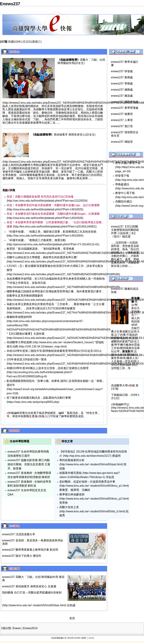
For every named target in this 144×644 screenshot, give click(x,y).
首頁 (72, 618)
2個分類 (6, 628)
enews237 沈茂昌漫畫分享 (19, 534)
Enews (17, 628)
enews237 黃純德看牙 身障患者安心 (25, 586)
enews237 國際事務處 (125, 102)
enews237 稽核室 (122, 142)
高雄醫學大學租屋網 (19, 342)
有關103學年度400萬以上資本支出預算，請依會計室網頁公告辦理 (48, 368)
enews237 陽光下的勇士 (17, 556)
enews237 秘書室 (122, 114)
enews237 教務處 (122, 77)
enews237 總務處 (122, 90)
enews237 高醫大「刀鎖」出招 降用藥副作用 (30, 577)
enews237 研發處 (122, 71)
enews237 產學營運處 (125, 108)
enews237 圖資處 (122, 96)
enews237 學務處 (122, 83)
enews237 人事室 (122, 120)
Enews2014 (30, 628)
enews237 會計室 (122, 126)
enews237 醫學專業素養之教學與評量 (26, 550)
